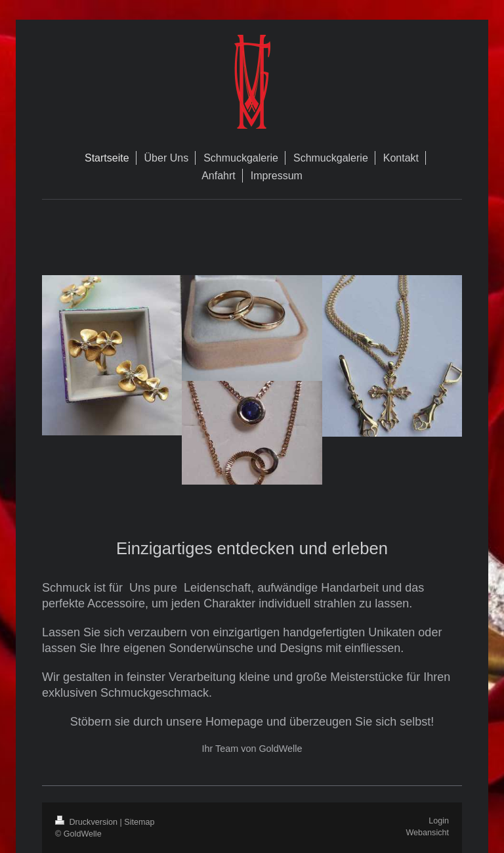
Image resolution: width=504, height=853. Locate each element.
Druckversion (87, 822)
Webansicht (427, 833)
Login (439, 821)
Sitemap (139, 822)
